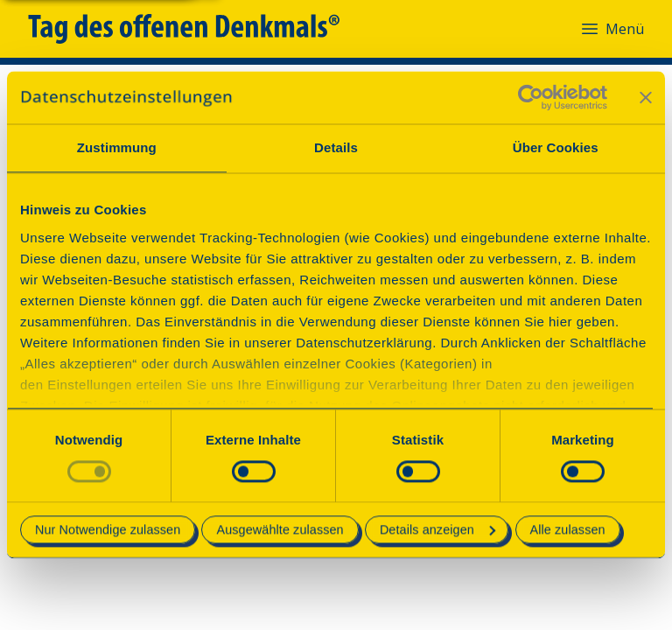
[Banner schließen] (646, 97)
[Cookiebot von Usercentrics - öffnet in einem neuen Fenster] (531, 97)
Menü (612, 29)
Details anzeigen (437, 530)
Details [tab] (336, 147)
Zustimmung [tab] (117, 147)
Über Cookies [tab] (556, 147)
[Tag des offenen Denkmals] (196, 29)
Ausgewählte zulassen (280, 530)
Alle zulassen (568, 530)
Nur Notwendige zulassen (108, 530)
